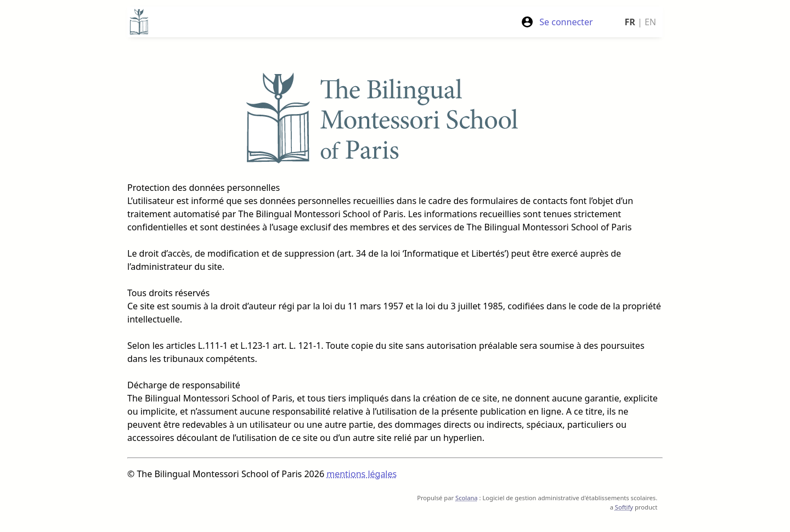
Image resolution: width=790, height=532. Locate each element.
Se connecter (557, 22)
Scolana (467, 498)
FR (630, 22)
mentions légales (362, 474)
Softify (624, 507)
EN (650, 22)
